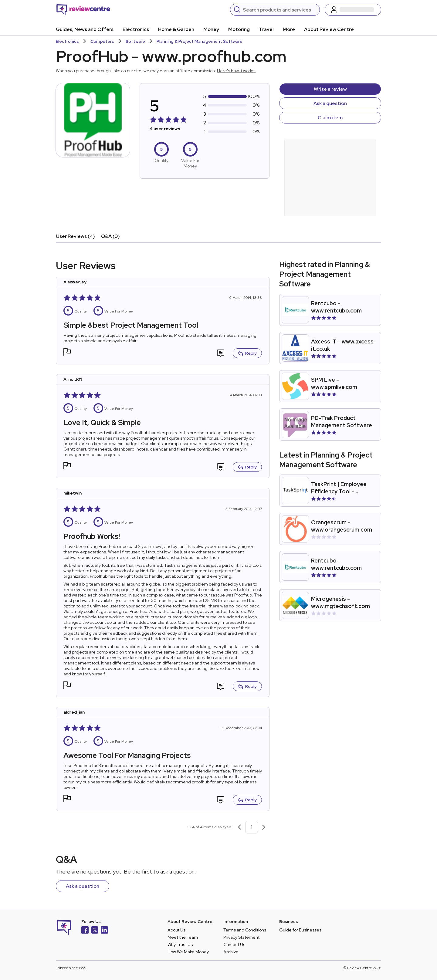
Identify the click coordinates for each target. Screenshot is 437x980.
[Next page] (264, 827)
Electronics (136, 29)
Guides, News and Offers (85, 29)
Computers (102, 41)
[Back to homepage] (83, 10)
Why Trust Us (180, 945)
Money (211, 29)
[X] (95, 931)
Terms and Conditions (245, 930)
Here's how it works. (236, 71)
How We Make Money (188, 952)
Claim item (330, 118)
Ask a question (330, 103)
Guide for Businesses (300, 930)
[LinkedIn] (104, 931)
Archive (231, 952)
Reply (247, 353)
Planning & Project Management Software (200, 41)
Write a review (330, 89)
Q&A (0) (110, 236)
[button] (67, 353)
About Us (176, 930)
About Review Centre (329, 29)
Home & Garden (176, 29)
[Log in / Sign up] (353, 10)
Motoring (239, 29)
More (289, 29)
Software (135, 41)
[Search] (279, 10)
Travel (266, 29)
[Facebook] (85, 931)
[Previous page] (239, 827)
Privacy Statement (241, 937)
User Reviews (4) (75, 236)
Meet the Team (183, 937)
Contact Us (234, 945)
